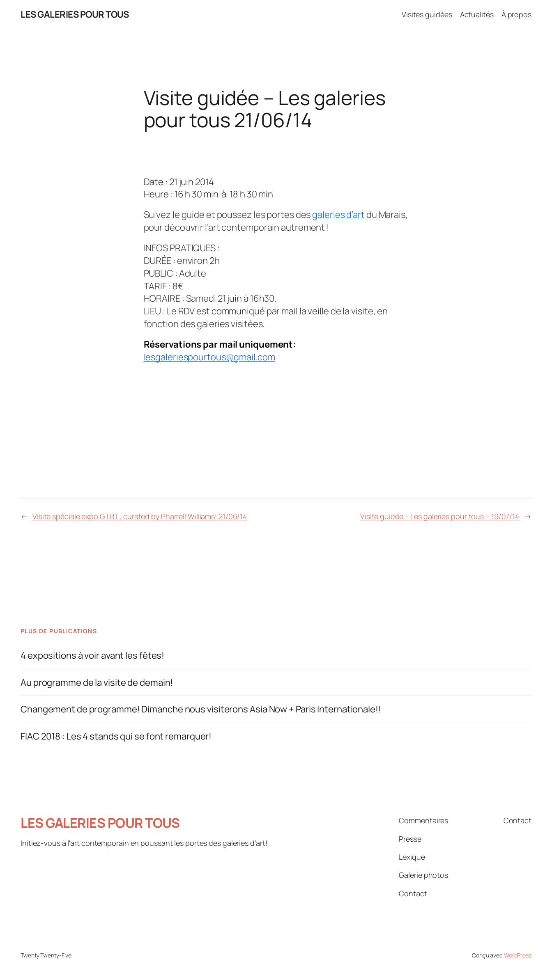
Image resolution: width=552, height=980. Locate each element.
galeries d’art (339, 215)
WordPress (518, 955)
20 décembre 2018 (508, 656)
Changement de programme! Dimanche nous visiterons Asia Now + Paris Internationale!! (201, 709)
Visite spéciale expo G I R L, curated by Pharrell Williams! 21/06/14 (140, 516)
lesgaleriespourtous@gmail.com (209, 357)
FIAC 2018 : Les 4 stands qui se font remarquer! (116, 736)
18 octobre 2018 (512, 736)
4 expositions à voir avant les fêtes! (92, 656)
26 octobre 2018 (511, 682)
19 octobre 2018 (512, 709)
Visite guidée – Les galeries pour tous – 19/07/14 (440, 516)
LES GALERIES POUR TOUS (75, 14)
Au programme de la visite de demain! (97, 683)
